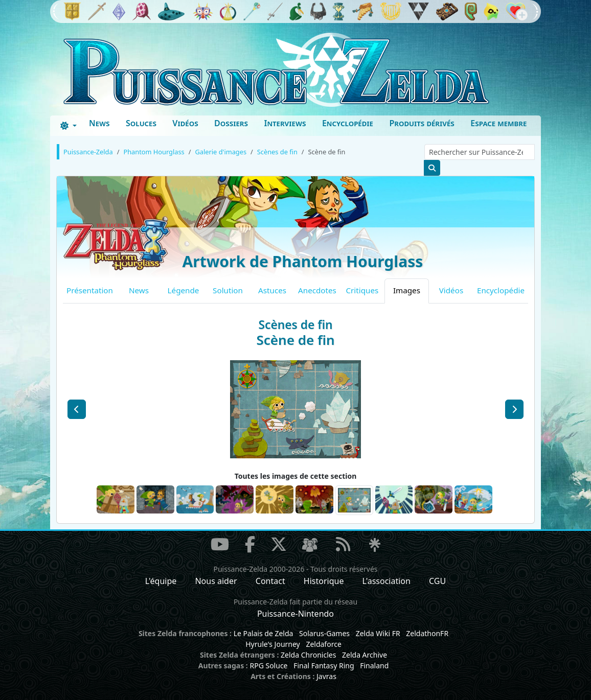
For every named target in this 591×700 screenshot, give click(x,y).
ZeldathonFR (427, 633)
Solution (228, 290)
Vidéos (185, 123)
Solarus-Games (324, 633)
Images (407, 290)
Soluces (141, 123)
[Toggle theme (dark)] (69, 126)
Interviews (285, 123)
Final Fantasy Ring (324, 666)
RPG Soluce (268, 666)
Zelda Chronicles (308, 655)
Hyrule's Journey (273, 644)
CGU (437, 581)
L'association (387, 581)
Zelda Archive (365, 655)
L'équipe (161, 581)
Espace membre (498, 123)
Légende (184, 290)
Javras (326, 676)
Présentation (90, 290)
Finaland (374, 666)
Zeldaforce (323, 644)
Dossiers (231, 123)
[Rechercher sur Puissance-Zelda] (480, 152)
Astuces (272, 290)
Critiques (362, 290)
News (99, 123)
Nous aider (216, 581)
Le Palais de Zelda (264, 633)
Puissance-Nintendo (295, 614)
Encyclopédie (348, 123)
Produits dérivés (422, 123)
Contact (270, 581)
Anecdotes (317, 290)
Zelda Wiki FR (378, 633)
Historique (324, 581)
